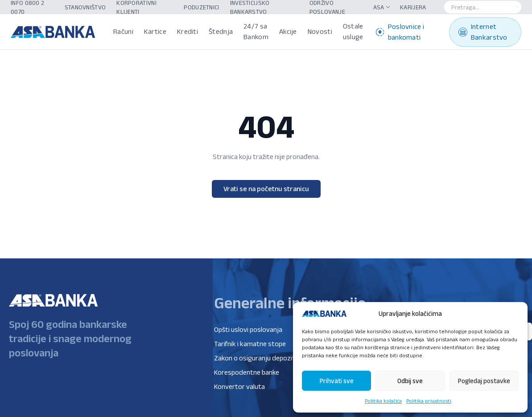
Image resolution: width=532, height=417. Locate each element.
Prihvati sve (337, 381)
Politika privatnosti (429, 401)
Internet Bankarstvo (483, 32)
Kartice (155, 31)
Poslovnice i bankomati (400, 32)
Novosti (320, 31)
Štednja (221, 31)
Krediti (188, 31)
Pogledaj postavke (484, 381)
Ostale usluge (353, 31)
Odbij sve (410, 381)
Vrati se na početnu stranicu (266, 189)
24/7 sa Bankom (256, 31)
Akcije (288, 31)
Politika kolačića (383, 401)
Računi (123, 31)
